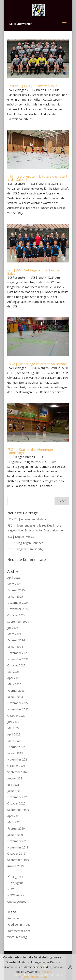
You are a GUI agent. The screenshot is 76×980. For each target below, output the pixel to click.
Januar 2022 (15, 753)
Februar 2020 (16, 828)
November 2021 (18, 759)
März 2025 (14, 584)
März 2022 (14, 741)
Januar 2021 (15, 791)
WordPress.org (17, 937)
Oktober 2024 (16, 615)
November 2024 (18, 609)
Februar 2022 (16, 747)
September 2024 (18, 622)
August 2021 (16, 778)
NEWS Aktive (16, 895)
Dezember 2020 (18, 797)
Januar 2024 (15, 647)
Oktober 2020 (16, 803)
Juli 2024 (13, 628)
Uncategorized (17, 902)
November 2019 (18, 847)
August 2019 (16, 866)
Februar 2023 (16, 691)
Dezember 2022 (18, 703)
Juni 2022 (13, 722)
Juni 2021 (13, 785)
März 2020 (14, 822)
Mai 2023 (13, 672)
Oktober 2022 (16, 716)
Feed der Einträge (19, 925)
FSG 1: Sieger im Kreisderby (25, 549)
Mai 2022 (13, 728)
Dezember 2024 (18, 603)
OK (45, 977)
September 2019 (18, 860)
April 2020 (14, 816)
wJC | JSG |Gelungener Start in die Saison (33, 272)
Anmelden (14, 918)
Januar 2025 (15, 596)
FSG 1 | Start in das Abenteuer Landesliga (30, 451)
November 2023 (18, 659)
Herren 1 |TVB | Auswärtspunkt (32, 86)
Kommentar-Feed (19, 931)
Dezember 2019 (18, 841)
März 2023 (14, 684)
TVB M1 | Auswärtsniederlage (27, 519)
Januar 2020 (15, 835)
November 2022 (18, 709)
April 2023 (14, 678)
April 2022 (14, 734)
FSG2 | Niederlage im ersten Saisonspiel (38, 364)
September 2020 (18, 810)
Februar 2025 (16, 590)
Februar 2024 (16, 640)
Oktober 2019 (16, 853)
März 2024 (14, 634)
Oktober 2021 (16, 766)
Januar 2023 (15, 697)
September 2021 (18, 772)
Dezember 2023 (18, 653)
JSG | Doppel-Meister (21, 537)
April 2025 (14, 578)
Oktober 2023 (16, 665)
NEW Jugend (15, 883)
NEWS (11, 889)
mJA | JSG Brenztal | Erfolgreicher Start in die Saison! (37, 178)
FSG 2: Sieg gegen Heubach (25, 543)
